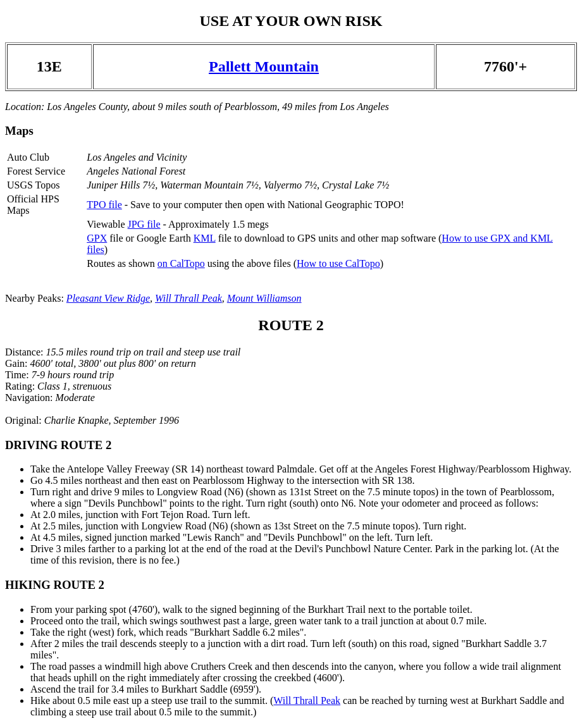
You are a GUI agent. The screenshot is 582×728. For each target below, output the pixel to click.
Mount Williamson (264, 298)
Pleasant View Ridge (108, 298)
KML (205, 238)
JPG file (144, 224)
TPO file (104, 205)
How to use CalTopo (338, 263)
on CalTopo (181, 263)
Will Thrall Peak (189, 298)
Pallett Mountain (264, 66)
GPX (97, 238)
